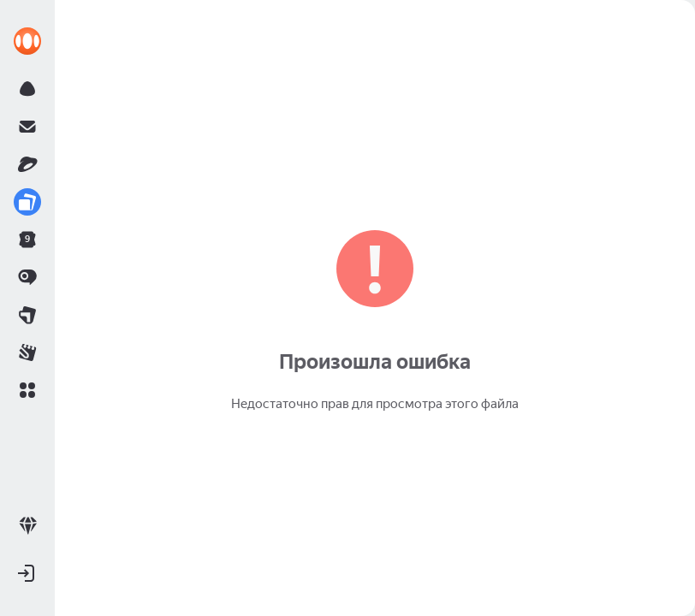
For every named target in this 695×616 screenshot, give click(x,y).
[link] (27, 41)
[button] (27, 390)
